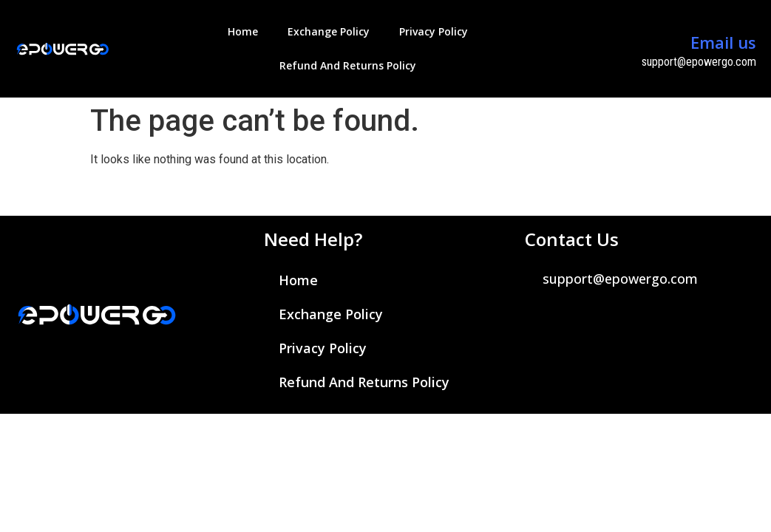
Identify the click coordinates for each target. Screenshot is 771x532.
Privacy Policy (434, 31)
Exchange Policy (329, 31)
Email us (723, 42)
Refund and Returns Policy (348, 65)
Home (243, 31)
